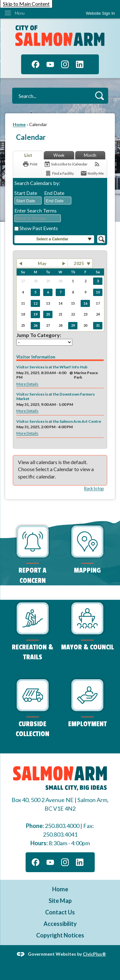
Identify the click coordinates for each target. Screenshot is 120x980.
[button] (99, 96)
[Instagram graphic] (65, 64)
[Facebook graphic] (36, 64)
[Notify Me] (92, 173)
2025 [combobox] (79, 263)
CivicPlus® (94, 954)
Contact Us (60, 912)
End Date (54, 193)
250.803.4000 (62, 826)
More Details (27, 384)
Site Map (60, 901)
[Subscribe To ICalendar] (66, 164)
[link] (100, 13)
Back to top (94, 488)
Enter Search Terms (36, 210)
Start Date (26, 193)
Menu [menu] (20, 13)
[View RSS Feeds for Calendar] (97, 164)
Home (19, 124)
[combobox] (28, 201)
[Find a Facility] (59, 173)
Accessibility (60, 924)
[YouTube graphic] (50, 64)
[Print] (30, 164)
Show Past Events (39, 228)
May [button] (42, 263)
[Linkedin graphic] (80, 64)
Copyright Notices (60, 935)
